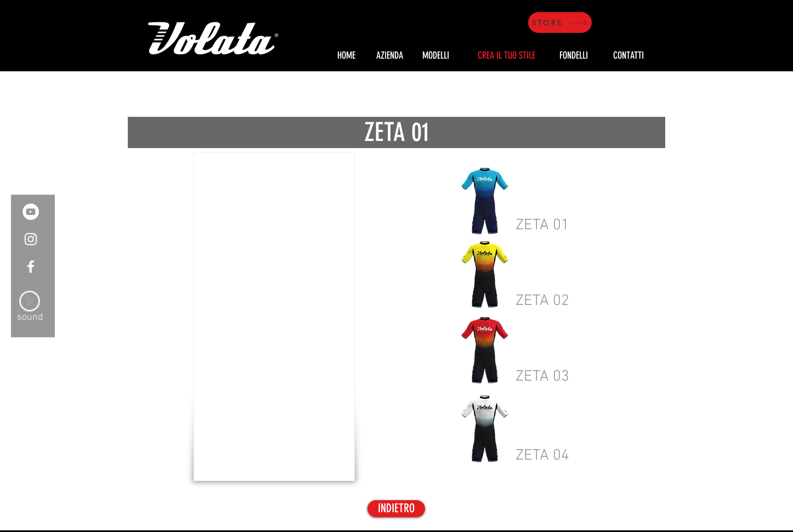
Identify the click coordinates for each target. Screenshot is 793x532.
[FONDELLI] (574, 56)
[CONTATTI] (628, 56)
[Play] (30, 301)
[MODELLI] (436, 56)
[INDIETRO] (396, 509)
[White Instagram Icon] (31, 239)
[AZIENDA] (389, 56)
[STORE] (560, 22)
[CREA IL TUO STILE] (506, 56)
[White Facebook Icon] (31, 267)
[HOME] (346, 56)
